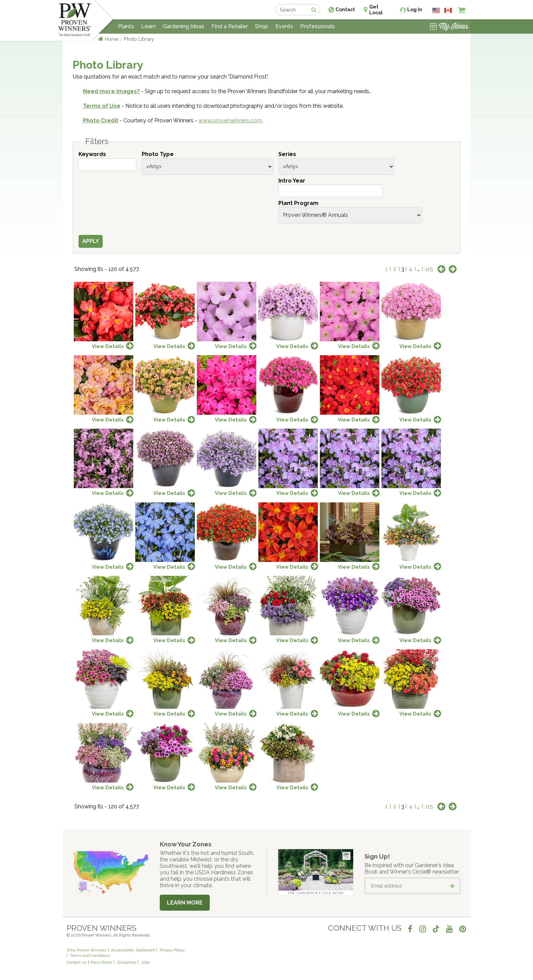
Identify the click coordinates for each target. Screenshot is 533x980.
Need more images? (111, 91)
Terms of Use (102, 106)
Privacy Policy (172, 950)
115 (429, 269)
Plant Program (298, 203)
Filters (97, 141)
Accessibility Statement (133, 950)
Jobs (145, 962)
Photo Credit (101, 121)
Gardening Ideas (184, 26)
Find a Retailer (230, 26)
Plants (126, 26)
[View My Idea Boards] (449, 27)
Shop (262, 26)
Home (112, 39)
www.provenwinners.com (230, 121)
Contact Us (77, 962)
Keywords (92, 154)
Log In (415, 10)
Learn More (185, 903)
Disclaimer (127, 962)
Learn (148, 26)
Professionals (317, 26)
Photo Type (158, 154)
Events (284, 26)
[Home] (75, 20)
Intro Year (292, 181)
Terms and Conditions (90, 956)
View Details (108, 346)
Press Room (101, 962)
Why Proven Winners (87, 950)
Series (287, 154)
